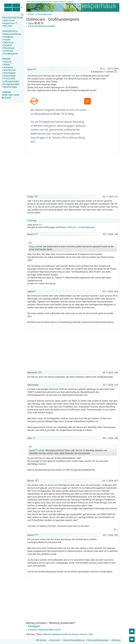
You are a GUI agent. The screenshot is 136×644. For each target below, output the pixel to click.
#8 (116, 535)
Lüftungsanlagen (11, 81)
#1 (116, 197)
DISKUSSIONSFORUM (12, 18)
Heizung (7, 62)
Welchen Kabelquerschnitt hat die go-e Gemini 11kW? (68, 634)
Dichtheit (7, 45)
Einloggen (33, 626)
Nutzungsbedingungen (97, 640)
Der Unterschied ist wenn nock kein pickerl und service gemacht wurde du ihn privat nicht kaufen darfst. (71, 247)
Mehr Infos (55, 630)
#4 (116, 373)
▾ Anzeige (32, 221)
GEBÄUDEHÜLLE (10, 31)
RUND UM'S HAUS (11, 95)
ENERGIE (6, 59)
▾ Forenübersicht (44, 14)
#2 (116, 234)
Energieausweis (10, 54)
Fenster (6, 40)
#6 (116, 438)
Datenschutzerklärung (73, 640)
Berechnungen (10, 87)
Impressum (54, 640)
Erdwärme (8, 67)
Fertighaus (8, 37)
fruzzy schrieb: (36, 246)
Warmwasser (9, 70)
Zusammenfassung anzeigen (41, 26)
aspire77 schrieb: (37, 450)
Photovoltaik (9, 79)
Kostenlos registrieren (37, 630)
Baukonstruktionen (12, 34)
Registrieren (8, 23)
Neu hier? (7, 26)
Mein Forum (8, 20)
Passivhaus (8, 48)
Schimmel (8, 51)
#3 (116, 291)
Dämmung (8, 42)
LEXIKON (6, 92)
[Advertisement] (73, 47)
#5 (116, 385)
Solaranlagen (9, 76)
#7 (116, 481)
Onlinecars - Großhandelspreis (81, 227)
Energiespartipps (11, 84)
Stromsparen (9, 73)
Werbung (115, 640)
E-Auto (31, 14)
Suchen (41, 640)
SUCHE (7, 98)
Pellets (6, 65)
